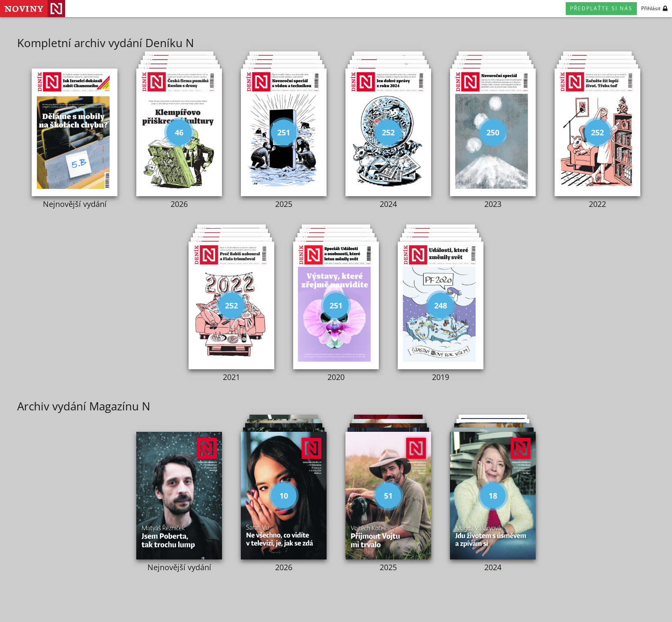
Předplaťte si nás (601, 8)
